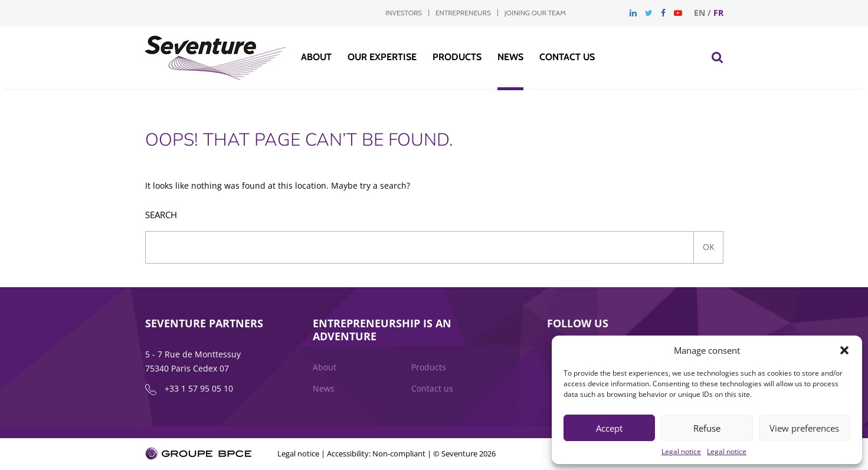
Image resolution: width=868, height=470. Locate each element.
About (316, 57)
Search (161, 215)
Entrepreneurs (463, 13)
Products (457, 57)
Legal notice (681, 451)
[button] (844, 350)
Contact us (567, 57)
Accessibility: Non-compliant (376, 453)
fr (718, 13)
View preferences (804, 428)
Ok (709, 247)
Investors (404, 13)
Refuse (707, 428)
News (510, 57)
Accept (609, 428)
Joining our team (535, 13)
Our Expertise (382, 57)
